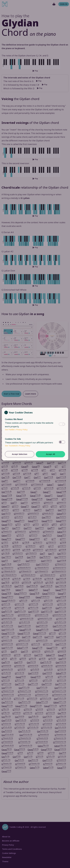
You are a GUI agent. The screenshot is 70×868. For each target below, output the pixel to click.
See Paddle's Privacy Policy (16, 430)
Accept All (50, 454)
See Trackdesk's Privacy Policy (18, 446)
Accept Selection (20, 454)
